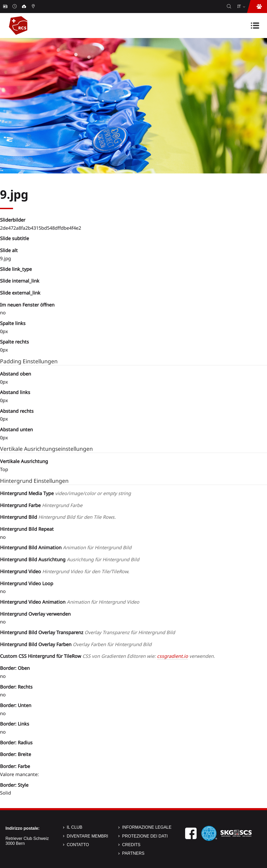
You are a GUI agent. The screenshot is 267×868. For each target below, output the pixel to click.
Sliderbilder (13, 220)
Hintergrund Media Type (65, 493)
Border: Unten (16, 705)
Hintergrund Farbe (41, 505)
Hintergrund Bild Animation (66, 547)
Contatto (78, 845)
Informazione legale (147, 827)
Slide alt (9, 250)
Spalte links (13, 323)
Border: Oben (15, 668)
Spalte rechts (14, 342)
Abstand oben (16, 374)
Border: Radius (16, 742)
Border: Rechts (16, 687)
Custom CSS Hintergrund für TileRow (107, 656)
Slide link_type (16, 269)
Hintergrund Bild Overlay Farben (76, 644)
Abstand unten (16, 429)
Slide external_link (20, 293)
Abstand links (15, 392)
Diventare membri (87, 836)
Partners (133, 853)
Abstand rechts (17, 411)
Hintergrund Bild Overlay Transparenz (87, 632)
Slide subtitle (14, 238)
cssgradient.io (172, 656)
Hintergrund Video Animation (70, 602)
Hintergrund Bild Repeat (27, 529)
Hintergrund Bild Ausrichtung (70, 559)
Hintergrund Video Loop (27, 583)
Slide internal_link (20, 281)
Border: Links (15, 724)
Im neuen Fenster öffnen (27, 305)
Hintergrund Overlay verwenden (35, 614)
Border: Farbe (15, 766)
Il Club (75, 827)
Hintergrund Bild (58, 517)
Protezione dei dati (145, 836)
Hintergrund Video (65, 571)
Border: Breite (16, 754)
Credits (131, 845)
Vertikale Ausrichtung (24, 461)
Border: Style (14, 785)
